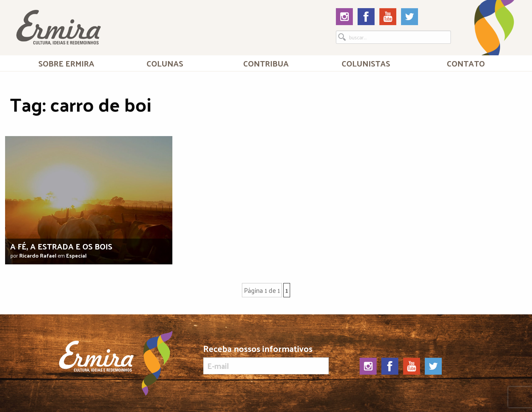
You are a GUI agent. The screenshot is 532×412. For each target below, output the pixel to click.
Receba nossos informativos (266, 359)
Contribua (266, 63)
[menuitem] (66, 63)
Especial (76, 255)
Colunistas (366, 63)
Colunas (165, 63)
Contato (466, 63)
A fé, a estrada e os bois (61, 246)
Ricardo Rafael (38, 255)
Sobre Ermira (66, 63)
